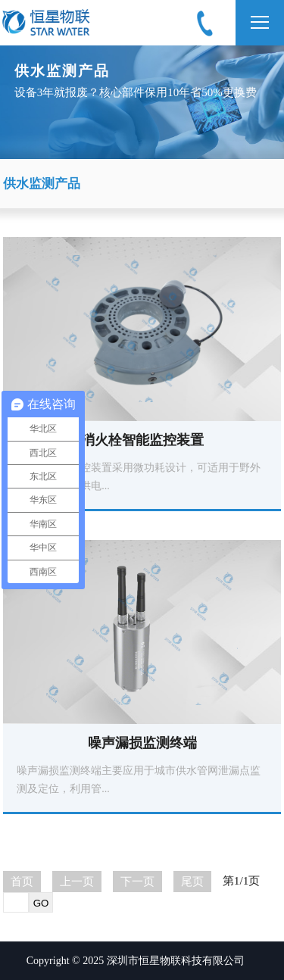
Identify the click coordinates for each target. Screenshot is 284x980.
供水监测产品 (42, 184)
